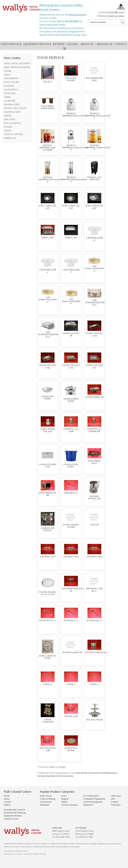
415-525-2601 (72, 21)
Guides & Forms (11, 819)
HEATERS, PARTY (12, 104)
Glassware (45, 805)
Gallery (72, 44)
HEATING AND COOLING (15, 108)
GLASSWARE (10, 101)
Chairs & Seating (48, 799)
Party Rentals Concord (14, 810)
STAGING (8, 127)
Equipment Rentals (37, 44)
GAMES (7, 97)
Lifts (113, 799)
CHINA (7, 75)
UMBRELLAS (10, 138)
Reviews (59, 44)
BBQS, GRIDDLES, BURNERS (17, 67)
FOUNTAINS (10, 93)
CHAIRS (7, 71)
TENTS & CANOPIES (13, 134)
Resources (104, 44)
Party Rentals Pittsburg (15, 813)
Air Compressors (91, 796)
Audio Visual (46, 796)
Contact (121, 44)
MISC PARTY (10, 119)
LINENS (8, 116)
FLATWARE (9, 86)
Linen (64, 796)
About (7, 799)
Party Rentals (11, 44)
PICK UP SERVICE (12, 123)
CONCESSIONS (11, 78)
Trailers (114, 802)
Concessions (46, 802)
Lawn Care (116, 796)
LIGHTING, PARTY (12, 112)
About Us (87, 44)
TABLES (7, 131)
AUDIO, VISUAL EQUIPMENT (17, 63)
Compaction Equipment (94, 799)
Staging (65, 799)
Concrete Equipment (93, 802)
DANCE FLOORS (11, 82)
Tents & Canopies (69, 805)
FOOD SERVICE (11, 90)
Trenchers (116, 805)
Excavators (88, 805)
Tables (64, 802)
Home (7, 796)
